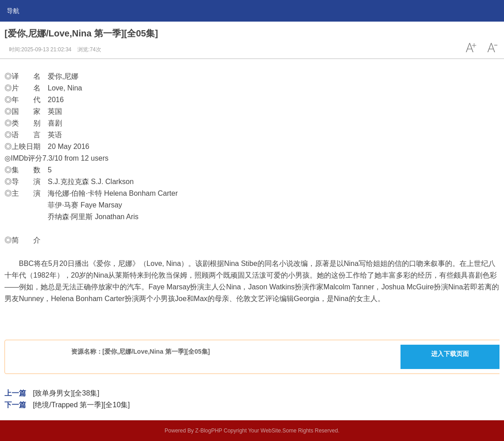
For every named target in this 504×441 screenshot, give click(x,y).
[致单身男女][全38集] (66, 393)
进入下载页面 (450, 354)
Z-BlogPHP (209, 431)
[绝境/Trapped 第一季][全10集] (81, 405)
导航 (13, 11)
